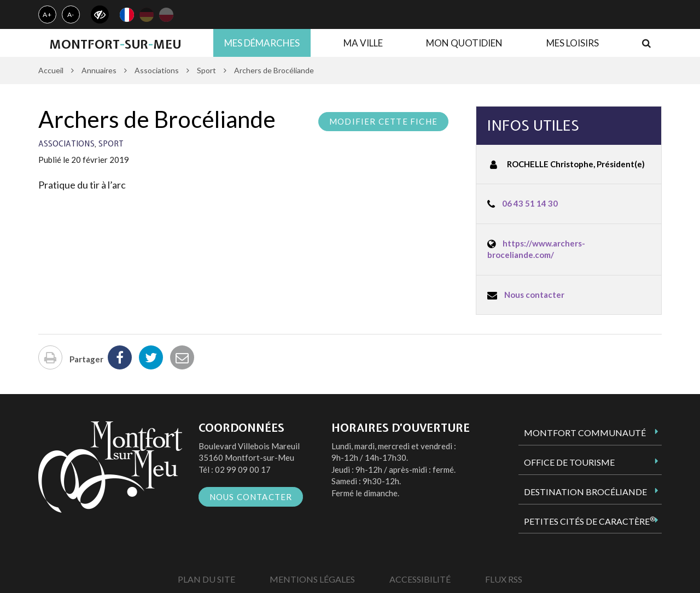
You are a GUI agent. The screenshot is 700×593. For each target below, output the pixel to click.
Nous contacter (534, 295)
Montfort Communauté (585, 433)
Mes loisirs (573, 43)
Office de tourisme (569, 462)
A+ (47, 14)
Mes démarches (262, 43)
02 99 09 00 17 (243, 469)
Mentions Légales (312, 579)
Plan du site (206, 579)
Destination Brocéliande (585, 492)
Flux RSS (504, 579)
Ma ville (363, 43)
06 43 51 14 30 (530, 203)
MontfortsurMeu (115, 44)
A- (71, 14)
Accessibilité (420, 579)
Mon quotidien (464, 43)
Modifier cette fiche (383, 121)
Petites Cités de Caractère (590, 521)
